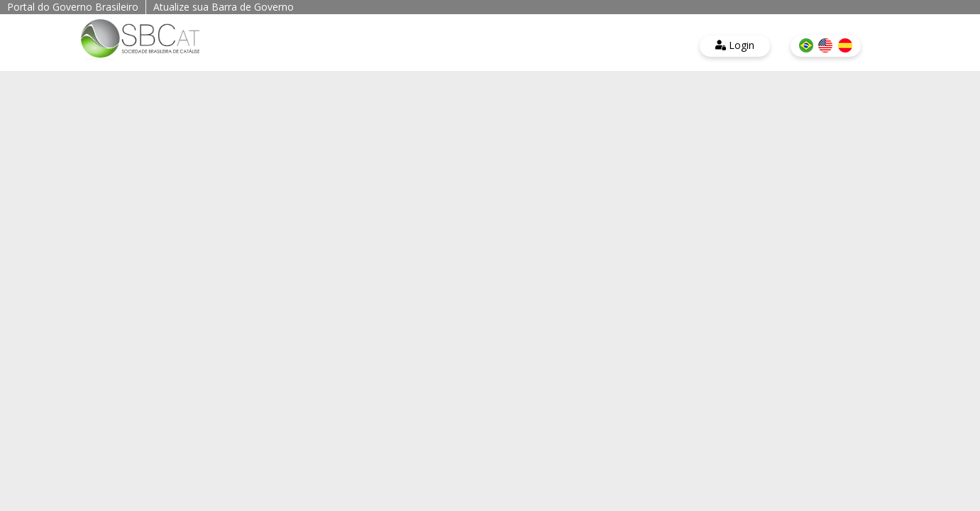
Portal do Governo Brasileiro (73, 7)
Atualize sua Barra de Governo (224, 7)
